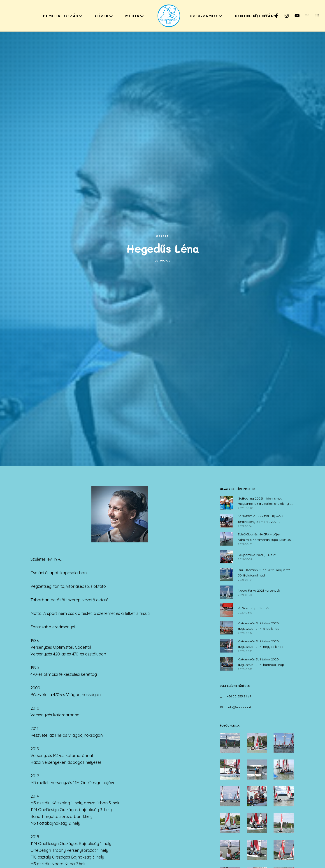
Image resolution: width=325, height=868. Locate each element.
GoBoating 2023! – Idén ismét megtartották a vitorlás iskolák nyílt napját (264, 502)
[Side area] (304, 16)
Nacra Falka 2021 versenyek (259, 590)
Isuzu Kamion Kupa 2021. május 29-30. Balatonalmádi (264, 573)
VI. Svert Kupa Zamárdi (255, 608)
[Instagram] (284, 16)
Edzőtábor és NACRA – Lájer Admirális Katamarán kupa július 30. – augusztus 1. (266, 537)
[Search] (253, 16)
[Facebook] (274, 16)
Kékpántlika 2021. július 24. (258, 555)
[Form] (263, 16)
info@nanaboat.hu (241, 707)
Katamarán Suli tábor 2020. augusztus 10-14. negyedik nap (261, 644)
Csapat (162, 236)
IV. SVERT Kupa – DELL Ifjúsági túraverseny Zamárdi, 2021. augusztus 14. (260, 519)
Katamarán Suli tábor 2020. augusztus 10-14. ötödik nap (259, 626)
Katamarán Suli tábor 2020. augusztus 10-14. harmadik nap (261, 662)
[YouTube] (294, 16)
